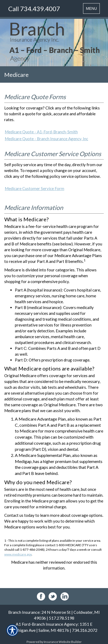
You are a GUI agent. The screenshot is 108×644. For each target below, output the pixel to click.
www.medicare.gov (18, 554)
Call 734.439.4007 (34, 9)
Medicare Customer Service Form (34, 188)
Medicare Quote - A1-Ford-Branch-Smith (41, 132)
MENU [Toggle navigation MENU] (93, 10)
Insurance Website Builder (63, 642)
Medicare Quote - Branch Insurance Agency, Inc (46, 139)
